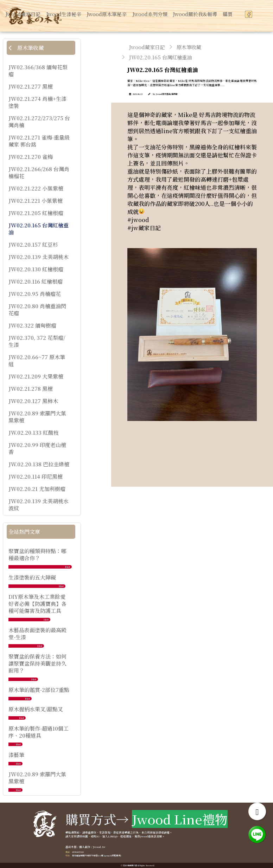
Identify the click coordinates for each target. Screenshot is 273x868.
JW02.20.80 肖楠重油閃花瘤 (37, 310)
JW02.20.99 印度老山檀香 (37, 448)
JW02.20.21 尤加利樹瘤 (37, 489)
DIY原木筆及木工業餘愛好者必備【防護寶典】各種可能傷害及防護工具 (37, 604)
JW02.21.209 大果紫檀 (36, 376)
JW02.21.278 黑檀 (31, 389)
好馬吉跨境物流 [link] (219, 115)
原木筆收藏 (26, 48)
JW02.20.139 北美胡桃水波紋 (39, 505)
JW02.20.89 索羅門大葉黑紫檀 (37, 417)
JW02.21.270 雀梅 (31, 157)
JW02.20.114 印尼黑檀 (36, 477)
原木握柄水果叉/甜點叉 (36, 709)
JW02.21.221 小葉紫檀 (36, 201)
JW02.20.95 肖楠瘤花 (35, 294)
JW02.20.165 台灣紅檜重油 (39, 229)
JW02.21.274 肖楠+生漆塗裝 (37, 102)
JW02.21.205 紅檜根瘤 (36, 213)
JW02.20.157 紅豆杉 (33, 245)
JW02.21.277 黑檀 (31, 86)
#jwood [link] (138, 220)
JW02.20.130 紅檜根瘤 (36, 269)
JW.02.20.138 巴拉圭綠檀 (39, 464)
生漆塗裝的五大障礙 (32, 577)
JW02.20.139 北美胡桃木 (39, 257)
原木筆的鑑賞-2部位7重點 (39, 690)
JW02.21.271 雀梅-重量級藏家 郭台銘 (39, 141)
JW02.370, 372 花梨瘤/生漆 (37, 341)
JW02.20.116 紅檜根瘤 (36, 281)
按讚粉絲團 (81, 836)
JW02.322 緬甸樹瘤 (32, 325)
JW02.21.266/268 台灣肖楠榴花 (39, 173)
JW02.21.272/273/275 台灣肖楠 (39, 122)
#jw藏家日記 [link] (144, 228)
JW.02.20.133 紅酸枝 (34, 433)
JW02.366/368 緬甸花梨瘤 (38, 71)
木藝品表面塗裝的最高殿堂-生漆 (37, 633)
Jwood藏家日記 (147, 47)
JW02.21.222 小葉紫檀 (36, 188)
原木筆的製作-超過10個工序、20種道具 (39, 732)
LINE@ (113, 836)
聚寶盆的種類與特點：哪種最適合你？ (37, 554)
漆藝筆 (16, 755)
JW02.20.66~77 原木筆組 (37, 361)
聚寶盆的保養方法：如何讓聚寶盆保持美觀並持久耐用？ (37, 663)
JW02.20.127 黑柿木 (33, 401)
